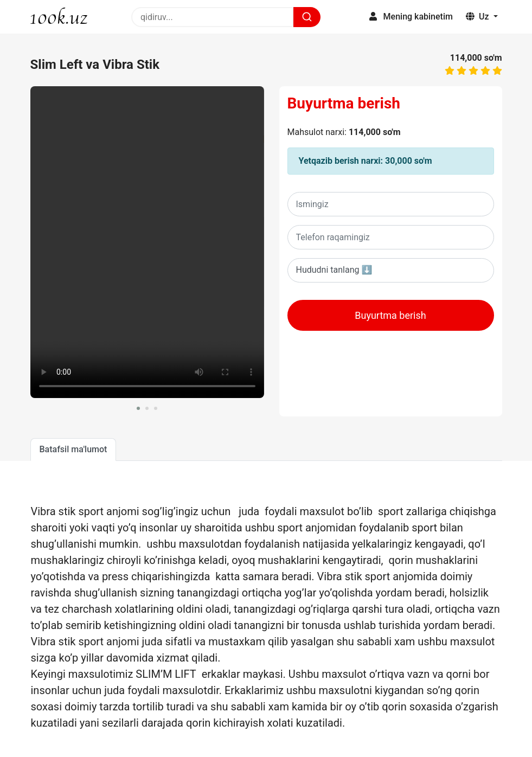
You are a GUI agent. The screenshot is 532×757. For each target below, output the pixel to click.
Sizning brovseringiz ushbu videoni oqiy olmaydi (147, 242)
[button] (138, 408)
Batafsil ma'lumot (73, 449)
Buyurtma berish (344, 103)
